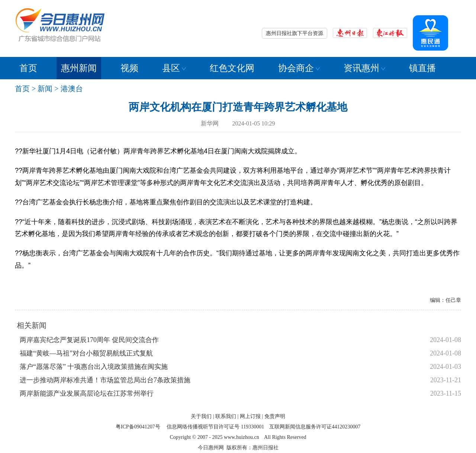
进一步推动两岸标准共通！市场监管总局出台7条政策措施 (105, 380)
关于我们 (201, 416)
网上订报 (250, 416)
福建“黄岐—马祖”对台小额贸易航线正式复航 (86, 353)
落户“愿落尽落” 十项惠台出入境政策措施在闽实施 (94, 367)
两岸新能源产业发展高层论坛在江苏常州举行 (87, 393)
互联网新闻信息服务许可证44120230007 (315, 427)
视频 (129, 68)
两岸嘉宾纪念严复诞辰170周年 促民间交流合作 (89, 340)
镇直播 (422, 68)
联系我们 (226, 416)
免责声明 (275, 416)
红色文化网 (232, 68)
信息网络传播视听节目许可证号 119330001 (215, 427)
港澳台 (72, 89)
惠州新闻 (79, 68)
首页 (28, 68)
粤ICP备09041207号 (138, 427)
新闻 (45, 89)
